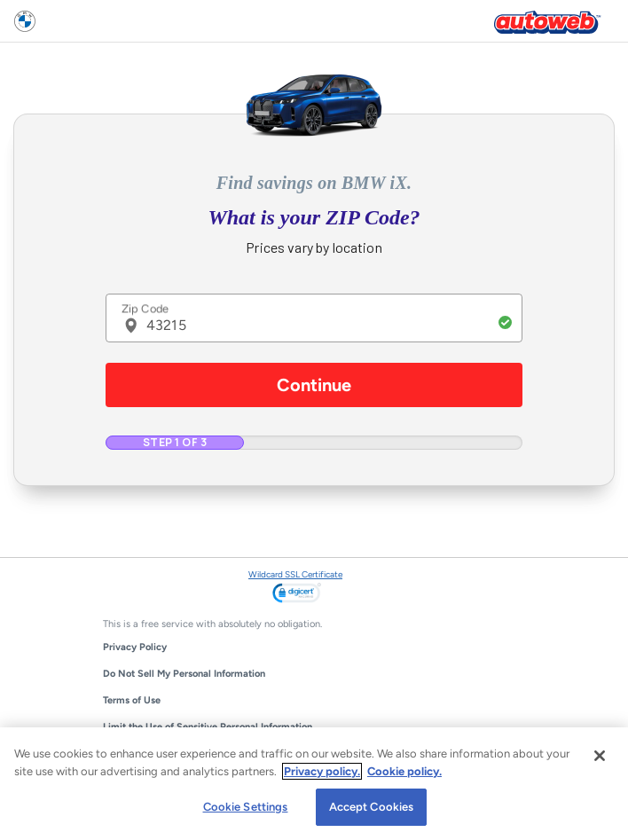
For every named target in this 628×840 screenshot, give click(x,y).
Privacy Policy (135, 647)
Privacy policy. (322, 771)
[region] (314, 784)
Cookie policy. (404, 771)
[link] (297, 594)
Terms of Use (132, 700)
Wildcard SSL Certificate (295, 574)
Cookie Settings (246, 807)
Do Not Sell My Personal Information (184, 674)
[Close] (600, 756)
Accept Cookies (372, 807)
